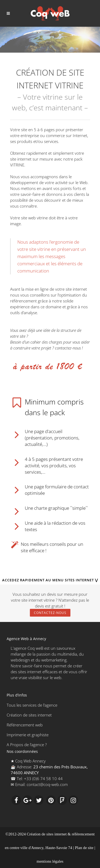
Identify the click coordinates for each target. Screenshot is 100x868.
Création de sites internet (29, 715)
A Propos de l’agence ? (27, 745)
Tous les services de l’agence (32, 705)
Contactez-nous (50, 613)
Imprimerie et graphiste (28, 735)
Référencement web (25, 725)
